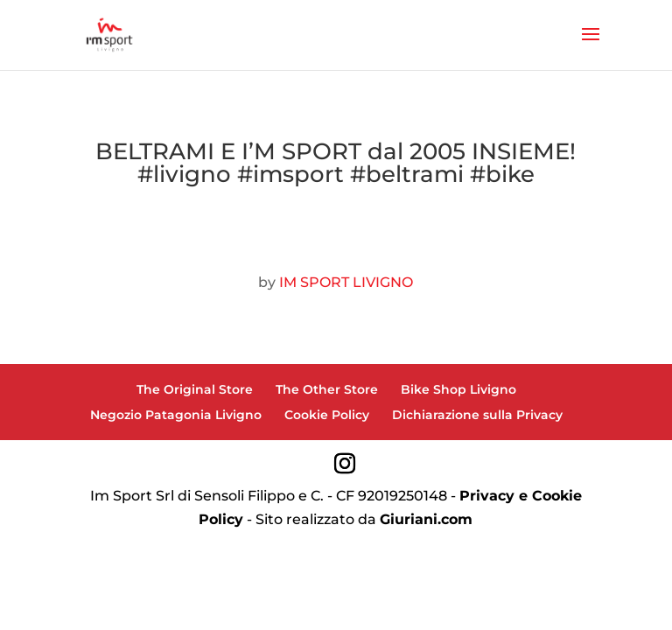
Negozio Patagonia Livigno (176, 415)
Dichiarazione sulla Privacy (477, 415)
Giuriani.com (426, 519)
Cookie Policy (327, 415)
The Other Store (327, 389)
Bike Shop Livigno (458, 389)
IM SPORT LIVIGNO (346, 282)
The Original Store (195, 389)
